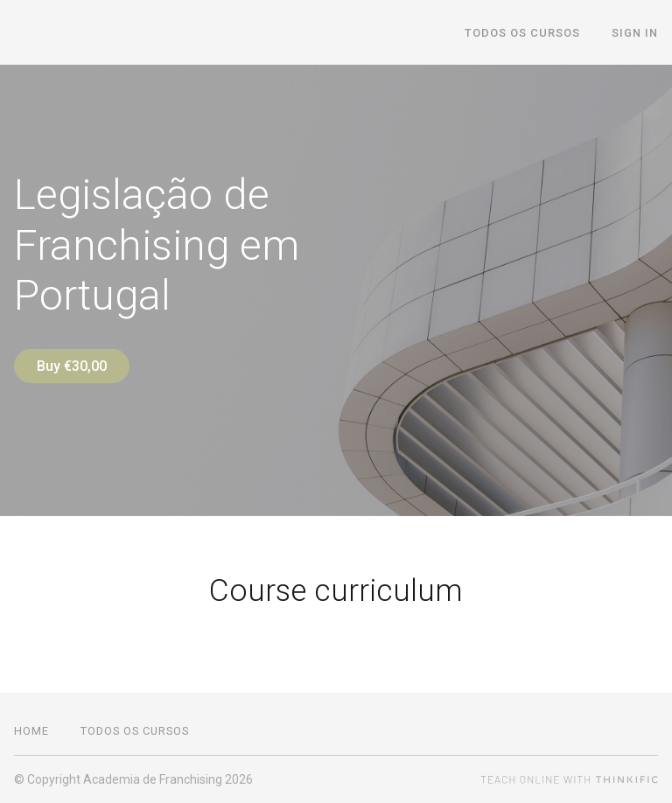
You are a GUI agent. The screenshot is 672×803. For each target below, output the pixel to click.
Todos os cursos (522, 33)
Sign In (635, 33)
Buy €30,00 (72, 366)
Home (31, 731)
